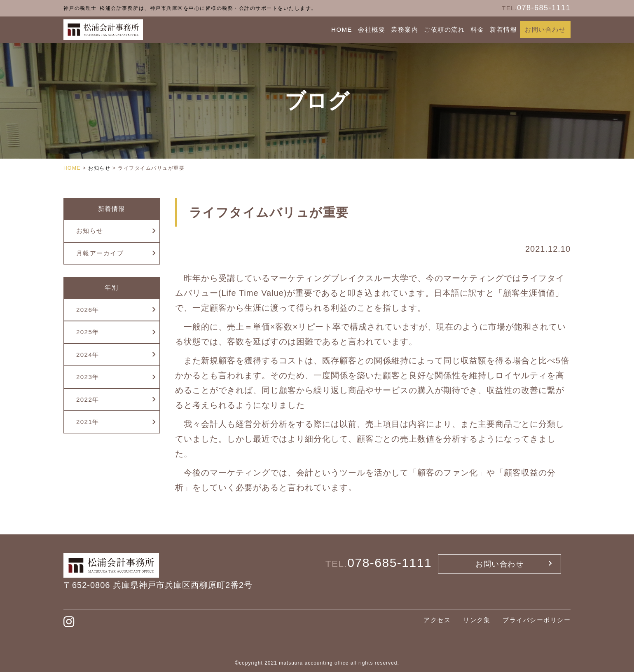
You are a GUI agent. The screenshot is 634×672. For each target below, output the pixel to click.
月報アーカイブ (100, 253)
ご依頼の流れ (444, 29)
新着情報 (503, 29)
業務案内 (405, 29)
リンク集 (477, 620)
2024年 (88, 355)
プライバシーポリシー (537, 620)
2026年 (88, 310)
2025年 (88, 332)
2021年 (88, 422)
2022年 (88, 399)
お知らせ (90, 231)
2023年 (88, 377)
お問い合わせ (545, 29)
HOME (342, 29)
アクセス (437, 620)
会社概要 (372, 29)
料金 (477, 29)
